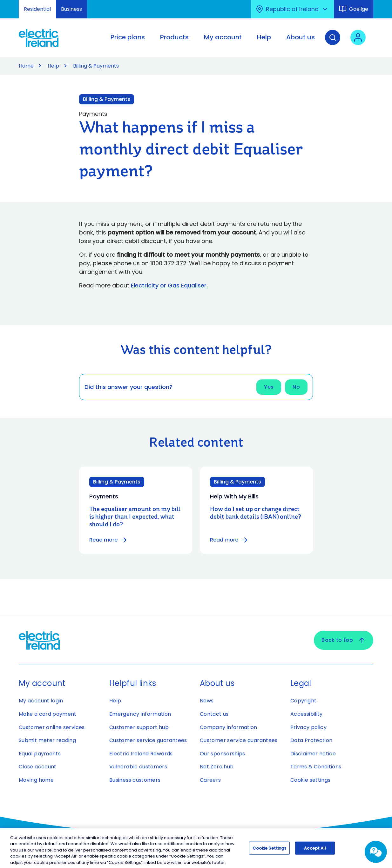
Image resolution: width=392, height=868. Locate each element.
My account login (41, 701)
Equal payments (40, 754)
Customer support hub (139, 727)
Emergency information (140, 714)
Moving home (36, 780)
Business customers (135, 780)
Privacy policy (308, 727)
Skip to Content (10, 4)
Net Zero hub (217, 767)
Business (71, 9)
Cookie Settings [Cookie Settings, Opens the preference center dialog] (270, 851)
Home (26, 66)
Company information (229, 727)
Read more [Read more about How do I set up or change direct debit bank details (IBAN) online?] (229, 540)
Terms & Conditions (316, 767)
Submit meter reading (47, 740)
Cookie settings (310, 780)
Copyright (303, 701)
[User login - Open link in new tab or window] (358, 42)
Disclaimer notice (313, 754)
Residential (37, 9)
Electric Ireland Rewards (141, 754)
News (207, 701)
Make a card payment (48, 714)
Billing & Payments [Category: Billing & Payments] (117, 482)
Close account (38, 767)
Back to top (344, 640)
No (296, 387)
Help (53, 66)
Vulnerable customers (138, 767)
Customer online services (52, 727)
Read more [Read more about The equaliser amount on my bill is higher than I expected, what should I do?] (108, 540)
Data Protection (311, 740)
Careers (210, 780)
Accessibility (307, 714)
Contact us (214, 714)
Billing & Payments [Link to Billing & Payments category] (107, 99)
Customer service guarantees (148, 740)
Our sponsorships (223, 754)
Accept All (315, 851)
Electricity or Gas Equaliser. (169, 285)
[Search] (333, 42)
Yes (269, 387)
